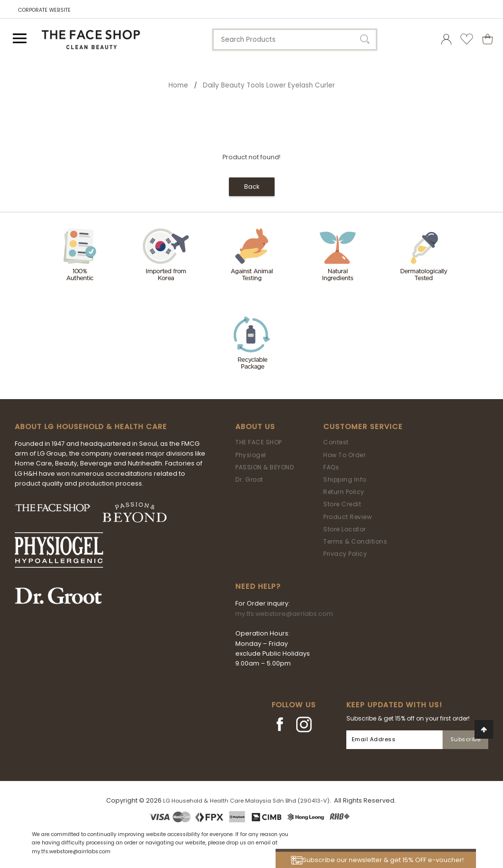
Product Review (348, 517)
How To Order (344, 455)
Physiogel (251, 455)
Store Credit (342, 504)
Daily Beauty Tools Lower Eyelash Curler (269, 85)
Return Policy (344, 492)
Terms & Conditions (355, 541)
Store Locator (345, 529)
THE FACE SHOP (259, 442)
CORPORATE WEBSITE (44, 10)
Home (178, 85)
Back (252, 187)
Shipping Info (345, 479)
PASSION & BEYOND (265, 467)
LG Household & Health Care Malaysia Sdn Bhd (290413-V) (246, 801)
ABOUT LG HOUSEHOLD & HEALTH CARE (91, 427)
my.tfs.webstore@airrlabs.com (284, 614)
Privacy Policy (345, 554)
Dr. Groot (249, 479)
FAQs (331, 467)
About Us (255, 427)
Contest (336, 442)
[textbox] (295, 40)
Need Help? (258, 586)
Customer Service (363, 427)
